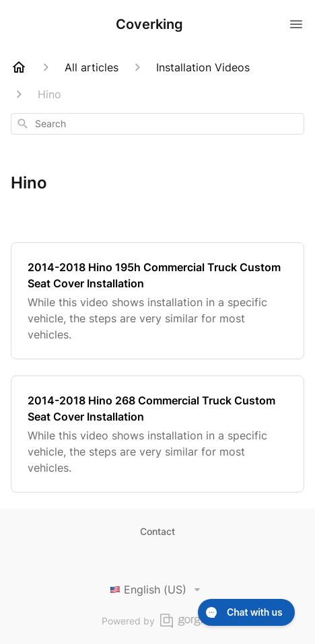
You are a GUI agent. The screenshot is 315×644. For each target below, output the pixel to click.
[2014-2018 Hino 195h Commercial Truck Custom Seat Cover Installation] (157, 301)
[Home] (19, 67)
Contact (157, 531)
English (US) (157, 589)
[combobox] (157, 124)
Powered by (158, 621)
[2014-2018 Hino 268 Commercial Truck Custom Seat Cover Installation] (157, 434)
